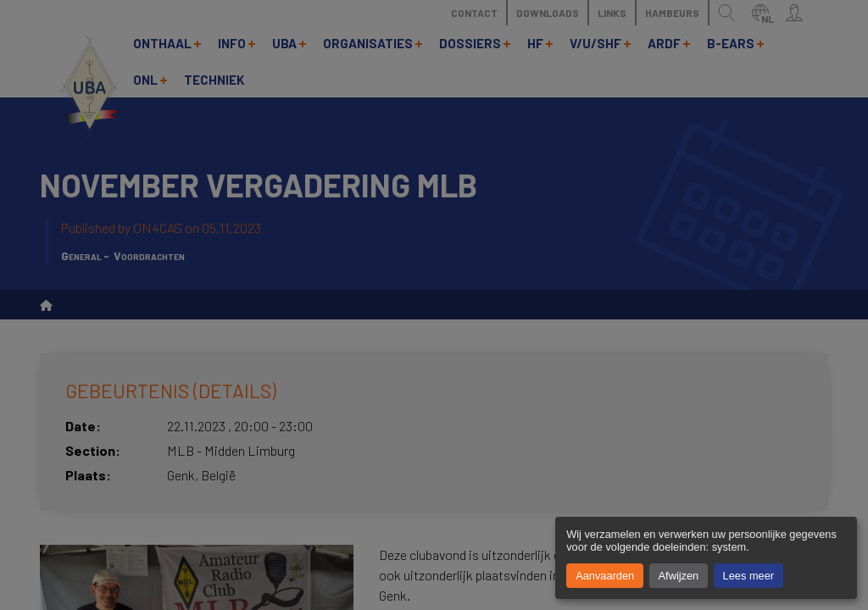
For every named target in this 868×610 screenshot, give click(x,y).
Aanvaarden (605, 576)
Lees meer (748, 576)
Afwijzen (679, 576)
